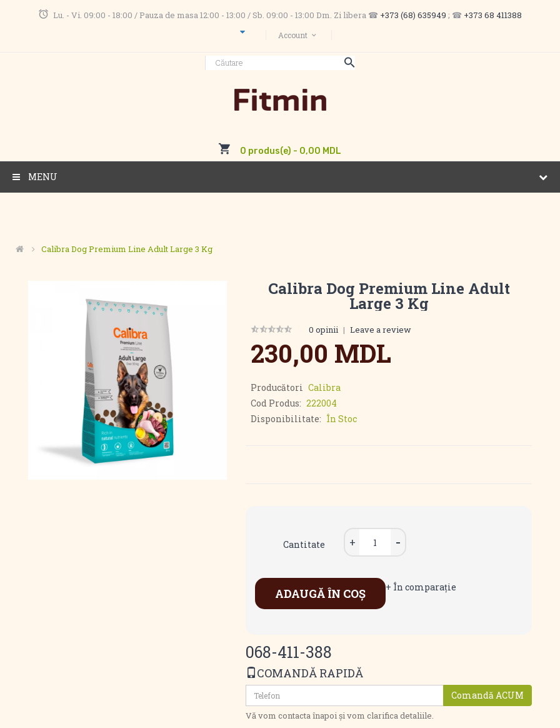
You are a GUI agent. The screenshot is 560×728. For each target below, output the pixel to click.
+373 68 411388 (493, 15)
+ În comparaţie (421, 587)
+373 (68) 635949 (413, 15)
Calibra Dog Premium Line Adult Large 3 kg (127, 249)
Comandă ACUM (487, 695)
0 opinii (323, 330)
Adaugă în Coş (320, 594)
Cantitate (304, 544)
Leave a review (381, 330)
